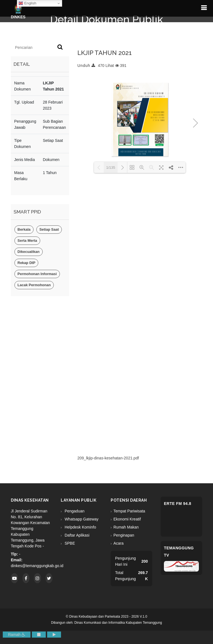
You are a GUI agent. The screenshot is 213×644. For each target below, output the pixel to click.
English (27, 3)
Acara (119, 543)
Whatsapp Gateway (81, 519)
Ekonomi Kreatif (127, 519)
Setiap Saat (49, 229)
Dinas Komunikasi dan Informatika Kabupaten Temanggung (118, 623)
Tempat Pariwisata (129, 511)
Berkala (24, 229)
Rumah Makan (126, 527)
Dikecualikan (29, 252)
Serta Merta (27, 241)
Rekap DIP (26, 263)
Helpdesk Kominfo (80, 527)
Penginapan (124, 535)
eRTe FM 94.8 (178, 504)
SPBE (69, 543)
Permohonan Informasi (37, 274)
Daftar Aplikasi (76, 535)
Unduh (86, 66)
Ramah (17, 635)
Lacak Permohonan (34, 285)
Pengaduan (74, 511)
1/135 (111, 168)
